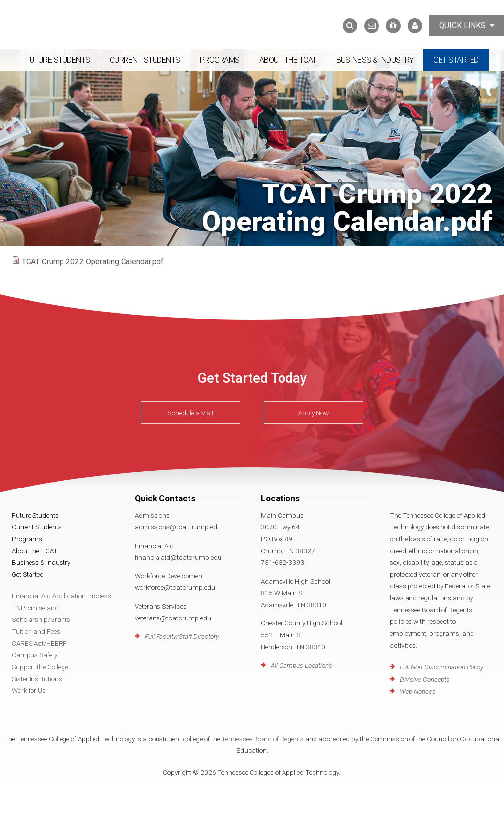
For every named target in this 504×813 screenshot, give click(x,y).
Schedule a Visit (190, 413)
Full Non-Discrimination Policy (441, 667)
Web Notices (418, 691)
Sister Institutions (37, 679)
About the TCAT (288, 60)
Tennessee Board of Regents (263, 739)
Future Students (58, 60)
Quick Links (467, 25)
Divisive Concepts (425, 679)
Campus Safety (34, 655)
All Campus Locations (301, 665)
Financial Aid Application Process (62, 596)
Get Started (456, 60)
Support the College (40, 667)
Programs (220, 60)
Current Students (145, 60)
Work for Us (29, 690)
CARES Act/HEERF (39, 643)
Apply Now (314, 413)
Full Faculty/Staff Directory (182, 636)
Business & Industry (375, 60)
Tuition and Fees (36, 631)
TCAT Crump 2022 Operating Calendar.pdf (93, 262)
